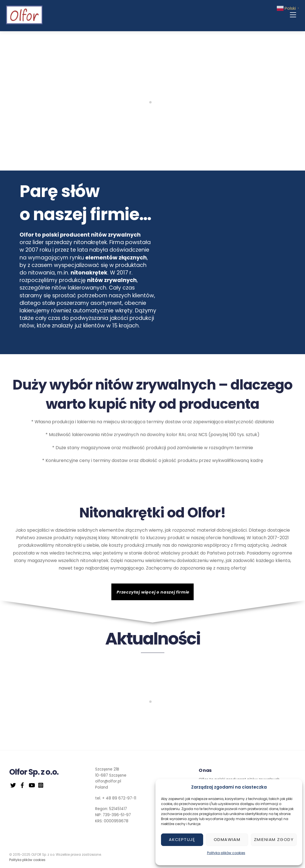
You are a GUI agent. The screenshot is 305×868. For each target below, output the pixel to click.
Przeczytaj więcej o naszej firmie (153, 592)
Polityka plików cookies (226, 853)
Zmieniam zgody (274, 839)
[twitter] (13, 785)
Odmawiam (227, 839)
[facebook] (22, 785)
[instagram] (41, 785)
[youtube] (32, 785)
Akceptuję (182, 839)
